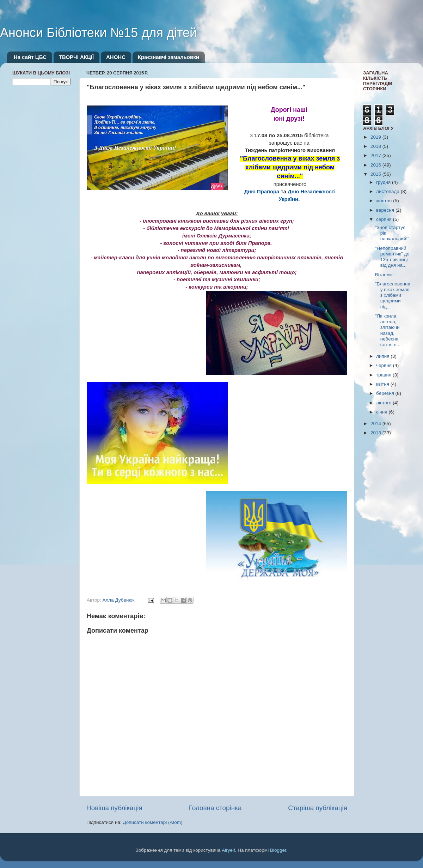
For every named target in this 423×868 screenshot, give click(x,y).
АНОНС (116, 57)
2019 (376, 137)
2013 (376, 433)
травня (384, 375)
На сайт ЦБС (30, 57)
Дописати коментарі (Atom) (152, 822)
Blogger (278, 850)
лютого (384, 403)
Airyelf (228, 850)
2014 (376, 424)
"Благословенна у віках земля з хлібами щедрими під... (393, 295)
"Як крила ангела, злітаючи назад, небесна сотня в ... (388, 330)
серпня (385, 219)
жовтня (385, 201)
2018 (376, 146)
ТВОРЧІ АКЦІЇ (76, 57)
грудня (384, 182)
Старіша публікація (318, 808)
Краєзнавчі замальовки (168, 57)
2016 (376, 165)
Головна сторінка (215, 808)
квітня (383, 384)
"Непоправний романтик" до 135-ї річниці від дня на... (392, 257)
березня (386, 393)
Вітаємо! (384, 275)
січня (382, 412)
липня (383, 356)
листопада (388, 191)
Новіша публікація (114, 808)
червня (385, 365)
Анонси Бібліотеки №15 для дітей (98, 33)
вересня (386, 210)
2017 (376, 155)
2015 (376, 174)
